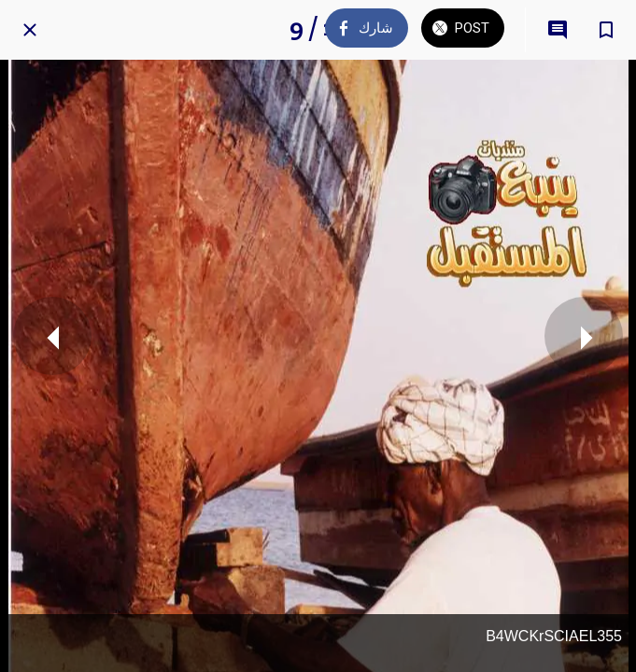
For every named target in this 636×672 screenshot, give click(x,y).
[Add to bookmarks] (606, 30)
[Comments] (558, 30)
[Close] (30, 30)
